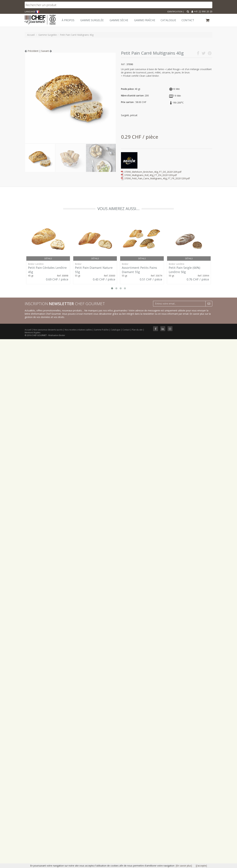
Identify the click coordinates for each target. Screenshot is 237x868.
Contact (126, 330)
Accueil (28, 330)
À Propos (68, 20)
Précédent (32, 51)
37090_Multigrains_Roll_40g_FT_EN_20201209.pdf (151, 175)
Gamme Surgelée (92, 20)
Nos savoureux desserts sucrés (48, 330)
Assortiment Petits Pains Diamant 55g (139, 270)
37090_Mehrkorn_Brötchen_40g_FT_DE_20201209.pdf (153, 172)
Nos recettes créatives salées (79, 330)
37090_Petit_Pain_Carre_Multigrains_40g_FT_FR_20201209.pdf (157, 178)
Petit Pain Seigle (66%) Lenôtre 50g (184, 270)
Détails (48, 258)
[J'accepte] (201, 866)
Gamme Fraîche (102, 330)
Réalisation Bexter (57, 335)
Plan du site (137, 330)
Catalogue (116, 330)
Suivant (46, 51)
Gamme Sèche (119, 20)
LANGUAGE (32, 12)
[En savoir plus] (184, 866)
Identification (175, 12)
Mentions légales (33, 333)
